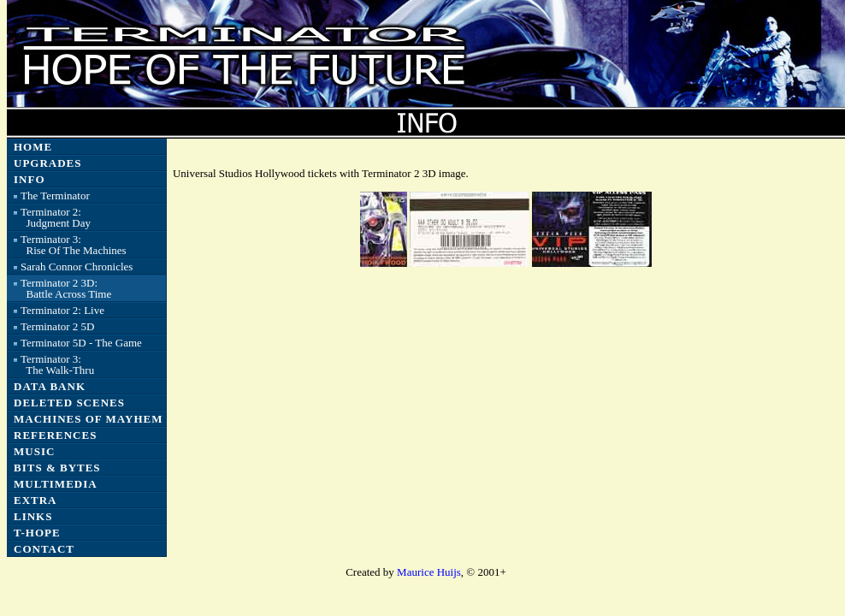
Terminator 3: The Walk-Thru (57, 364)
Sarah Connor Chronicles (77, 267)
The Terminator (55, 195)
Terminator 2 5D (57, 326)
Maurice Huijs (429, 572)
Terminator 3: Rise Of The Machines (74, 245)
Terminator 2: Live (62, 310)
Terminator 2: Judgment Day (56, 217)
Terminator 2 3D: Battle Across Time (66, 288)
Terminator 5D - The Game (81, 343)
